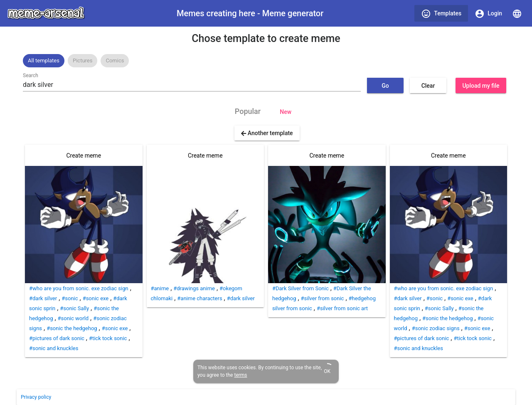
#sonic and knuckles (54, 348)
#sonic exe (96, 298)
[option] (44, 61)
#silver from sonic (323, 298)
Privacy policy (36, 397)
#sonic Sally (74, 308)
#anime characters (199, 298)
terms (240, 375)
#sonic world (73, 318)
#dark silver (43, 298)
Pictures (83, 61)
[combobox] (192, 85)
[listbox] (266, 61)
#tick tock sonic (108, 338)
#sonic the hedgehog (72, 328)
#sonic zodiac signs (436, 328)
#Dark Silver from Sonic (300, 288)
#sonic (70, 298)
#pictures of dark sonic (57, 338)
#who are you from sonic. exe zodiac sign (79, 288)
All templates (44, 61)
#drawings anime (194, 288)
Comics (115, 61)
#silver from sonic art (342, 308)
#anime (160, 288)
